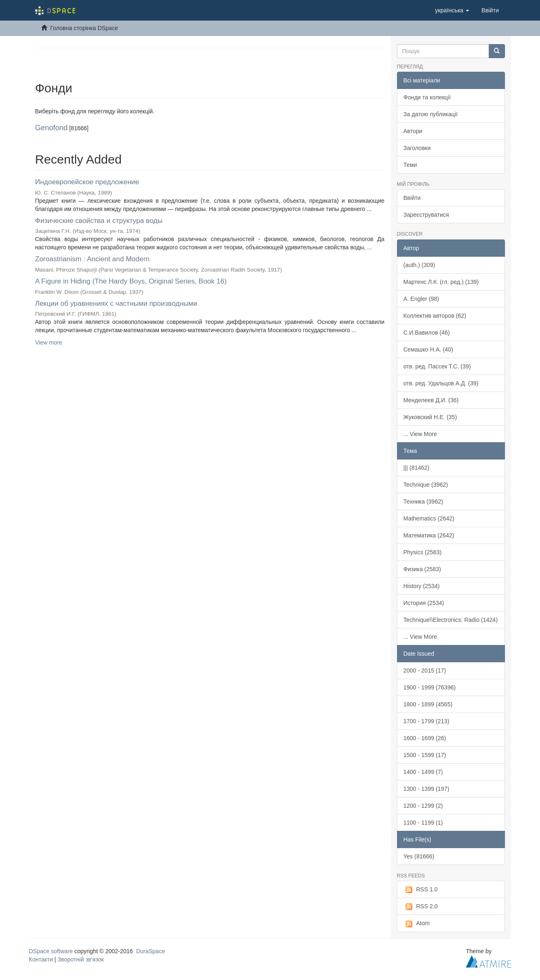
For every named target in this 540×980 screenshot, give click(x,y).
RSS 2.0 (421, 907)
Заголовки (417, 148)
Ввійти (412, 198)
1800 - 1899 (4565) (428, 704)
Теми (410, 165)
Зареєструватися (426, 215)
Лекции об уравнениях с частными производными (116, 304)
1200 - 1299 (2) (423, 806)
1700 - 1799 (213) (426, 721)
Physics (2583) (423, 552)
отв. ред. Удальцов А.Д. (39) (441, 383)
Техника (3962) (423, 502)
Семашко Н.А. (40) (428, 349)
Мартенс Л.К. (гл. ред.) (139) (441, 282)
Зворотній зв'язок (81, 959)
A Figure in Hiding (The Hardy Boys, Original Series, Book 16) (131, 281)
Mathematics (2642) (429, 518)
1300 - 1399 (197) (426, 789)
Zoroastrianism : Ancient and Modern (92, 259)
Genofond (51, 128)
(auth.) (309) (419, 265)
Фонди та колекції (427, 97)
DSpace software (51, 951)
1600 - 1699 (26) (425, 738)
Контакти (41, 959)
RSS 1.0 (421, 890)
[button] (452, 10)
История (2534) (424, 603)
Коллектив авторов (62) (435, 316)
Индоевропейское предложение (87, 182)
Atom (417, 924)
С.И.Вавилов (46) (427, 333)
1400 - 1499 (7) (423, 772)
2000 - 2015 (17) (425, 671)
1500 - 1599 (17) (425, 755)
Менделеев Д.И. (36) (431, 400)
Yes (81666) (419, 856)
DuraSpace (150, 951)
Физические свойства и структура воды (99, 221)
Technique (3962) (426, 485)
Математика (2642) (429, 535)
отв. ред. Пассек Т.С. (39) (437, 366)
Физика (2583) (422, 569)
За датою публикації (431, 114)
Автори (413, 131)
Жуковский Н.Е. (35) (430, 417)
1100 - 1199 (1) (423, 823)
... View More (420, 434)
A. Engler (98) (421, 299)
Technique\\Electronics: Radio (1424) (451, 620)
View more (49, 342)
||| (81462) (417, 468)
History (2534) (422, 586)
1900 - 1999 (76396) (430, 687)
